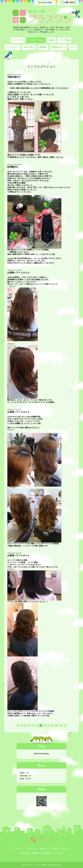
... (61, 725)
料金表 (51, 40)
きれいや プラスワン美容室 (37, 865)
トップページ (18, 40)
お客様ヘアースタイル (18, 273)
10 (57, 725)
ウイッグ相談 (64, 40)
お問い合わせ (68, 3)
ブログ (73, 47)
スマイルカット (13, 47)
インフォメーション (36, 40)
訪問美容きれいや (58, 47)
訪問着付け (13, 167)
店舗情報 (43, 47)
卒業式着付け (14, 77)
